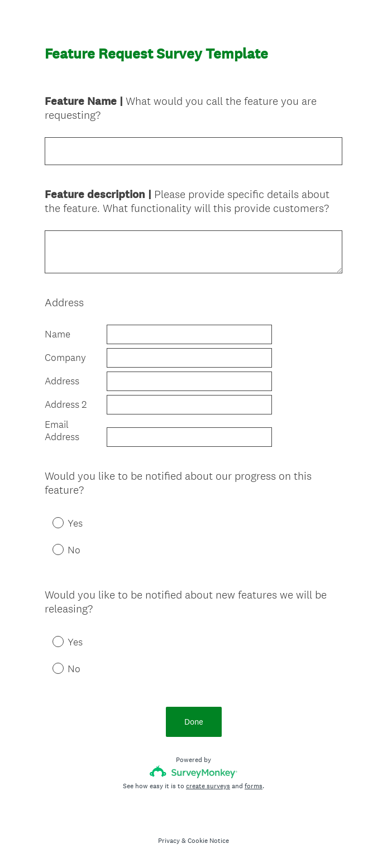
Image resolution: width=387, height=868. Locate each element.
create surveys (208, 786)
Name (58, 334)
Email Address (62, 431)
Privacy (169, 841)
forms (254, 786)
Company (65, 358)
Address (62, 381)
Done (194, 722)
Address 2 (66, 404)
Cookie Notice (208, 841)
